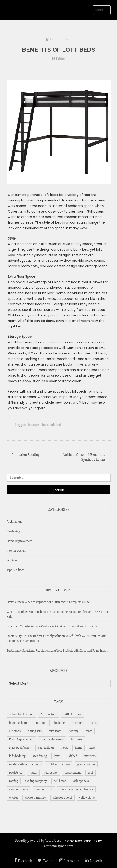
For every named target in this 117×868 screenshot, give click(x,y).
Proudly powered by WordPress (38, 841)
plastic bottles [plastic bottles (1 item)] (86, 764)
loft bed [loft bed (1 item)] (72, 756)
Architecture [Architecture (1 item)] (48, 714)
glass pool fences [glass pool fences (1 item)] (20, 748)
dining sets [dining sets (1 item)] (35, 731)
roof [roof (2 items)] (90, 773)
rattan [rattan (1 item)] (33, 773)
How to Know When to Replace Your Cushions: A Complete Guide (48, 602)
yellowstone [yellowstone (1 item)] (87, 797)
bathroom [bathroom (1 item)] (41, 723)
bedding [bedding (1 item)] (59, 723)
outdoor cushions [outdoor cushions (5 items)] (59, 764)
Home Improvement (19, 541)
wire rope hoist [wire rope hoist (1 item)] (62, 797)
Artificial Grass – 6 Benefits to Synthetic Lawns (84, 457)
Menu (103, 11)
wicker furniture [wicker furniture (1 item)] (35, 797)
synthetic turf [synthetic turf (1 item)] (44, 789)
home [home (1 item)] (79, 748)
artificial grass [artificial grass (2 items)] (72, 714)
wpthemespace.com (58, 846)
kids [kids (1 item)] (92, 748)
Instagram (69, 861)
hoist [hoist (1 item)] (64, 748)
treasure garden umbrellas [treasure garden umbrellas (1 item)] (76, 789)
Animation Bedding (26, 455)
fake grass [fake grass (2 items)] (55, 731)
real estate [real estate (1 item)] (51, 773)
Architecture (15, 521)
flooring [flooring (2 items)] (73, 731)
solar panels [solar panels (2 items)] (81, 781)
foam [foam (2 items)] (89, 731)
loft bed (56, 427)
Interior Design (60, 39)
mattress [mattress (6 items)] (90, 756)
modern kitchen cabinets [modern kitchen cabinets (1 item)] (25, 764)
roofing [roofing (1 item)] (14, 781)
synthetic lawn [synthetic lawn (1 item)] (19, 789)
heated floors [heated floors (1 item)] (46, 748)
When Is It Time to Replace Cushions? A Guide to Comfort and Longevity (52, 626)
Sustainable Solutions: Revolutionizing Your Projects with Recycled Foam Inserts (58, 650)
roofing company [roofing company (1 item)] (36, 781)
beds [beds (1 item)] (93, 723)
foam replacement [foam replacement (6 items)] (52, 739)
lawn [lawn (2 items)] (57, 756)
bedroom (35, 427)
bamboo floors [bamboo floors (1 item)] (18, 723)
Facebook (23, 861)
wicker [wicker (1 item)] (14, 797)
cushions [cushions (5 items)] (15, 731)
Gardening (13, 531)
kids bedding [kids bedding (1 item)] (17, 756)
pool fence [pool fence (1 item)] (16, 773)
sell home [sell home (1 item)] (60, 781)
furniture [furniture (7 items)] (77, 739)
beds (46, 427)
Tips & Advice (16, 570)
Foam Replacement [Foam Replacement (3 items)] (21, 739)
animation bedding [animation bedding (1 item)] (21, 714)
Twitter (45, 861)
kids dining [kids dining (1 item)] (40, 756)
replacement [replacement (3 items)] (73, 773)
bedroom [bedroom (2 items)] (78, 723)
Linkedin (94, 861)
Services (12, 560)
